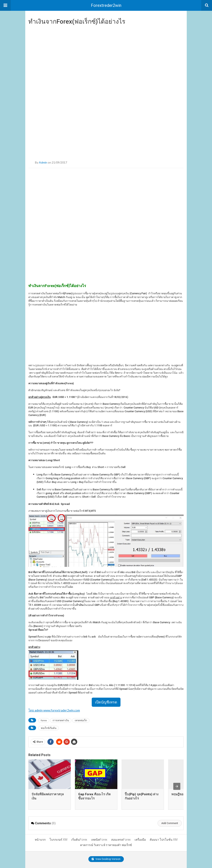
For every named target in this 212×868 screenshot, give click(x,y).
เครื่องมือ (140, 840)
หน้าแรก (40, 840)
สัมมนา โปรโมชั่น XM (164, 840)
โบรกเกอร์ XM (58, 840)
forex (44, 720)
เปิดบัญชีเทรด (106, 702)
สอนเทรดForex (121, 840)
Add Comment (170, 823)
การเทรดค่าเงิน (61, 720)
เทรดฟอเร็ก (81, 720)
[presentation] (177, 786)
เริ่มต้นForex (79, 840)
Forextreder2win (106, 5)
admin (43, 162)
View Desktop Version (106, 859)
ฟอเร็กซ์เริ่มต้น (49, 728)
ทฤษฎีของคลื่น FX (183, 794)
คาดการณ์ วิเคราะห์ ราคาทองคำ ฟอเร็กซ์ (106, 845)
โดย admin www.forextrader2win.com (54, 710)
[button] (5, 5)
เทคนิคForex (99, 840)
